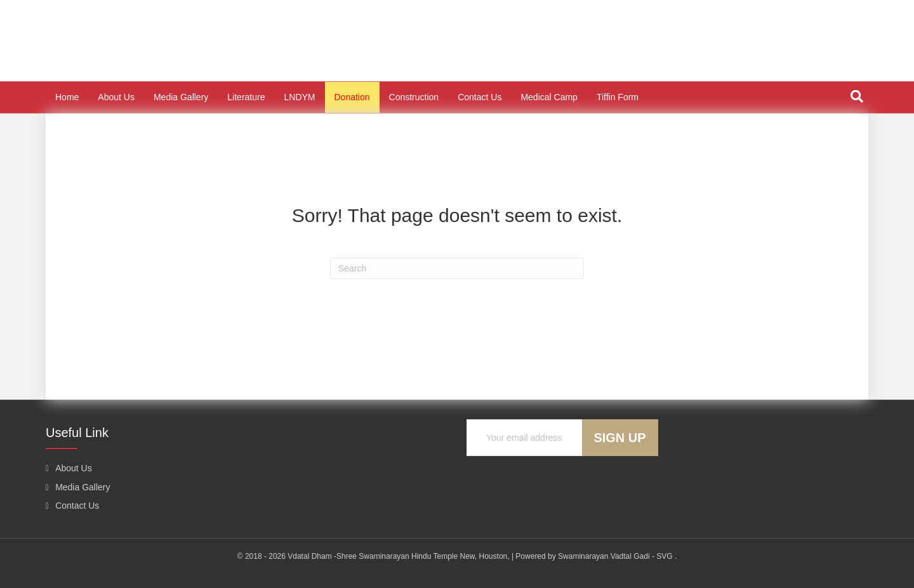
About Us (116, 97)
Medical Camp (549, 97)
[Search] (857, 96)
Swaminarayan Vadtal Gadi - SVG (615, 556)
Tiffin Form (618, 97)
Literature (246, 97)
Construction (414, 97)
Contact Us (480, 97)
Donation (352, 97)
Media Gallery (181, 97)
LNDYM (299, 97)
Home (67, 97)
